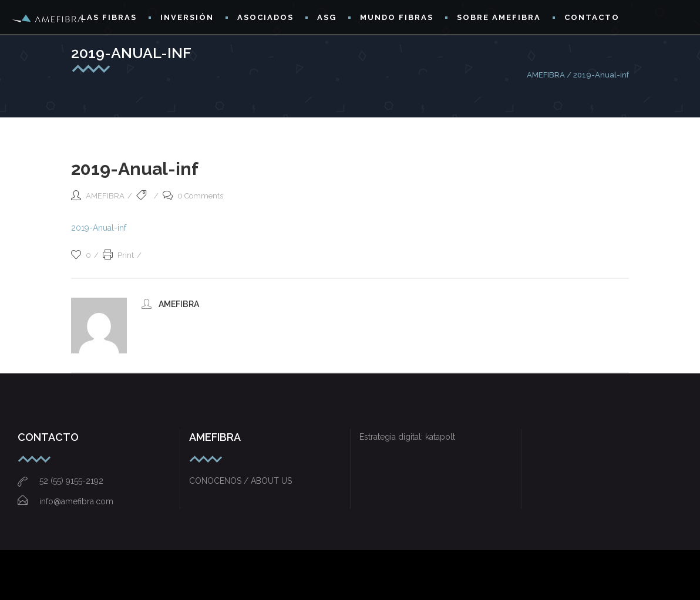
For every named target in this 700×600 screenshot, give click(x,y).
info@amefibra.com (65, 501)
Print (118, 255)
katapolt (440, 437)
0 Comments (193, 196)
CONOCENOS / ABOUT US (240, 481)
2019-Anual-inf (99, 228)
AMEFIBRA (546, 75)
